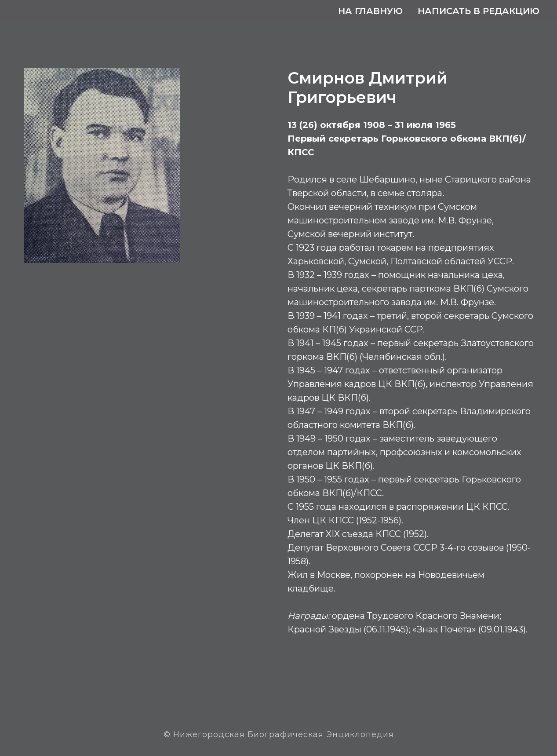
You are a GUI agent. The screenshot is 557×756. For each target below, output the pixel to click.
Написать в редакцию (479, 11)
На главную (370, 11)
